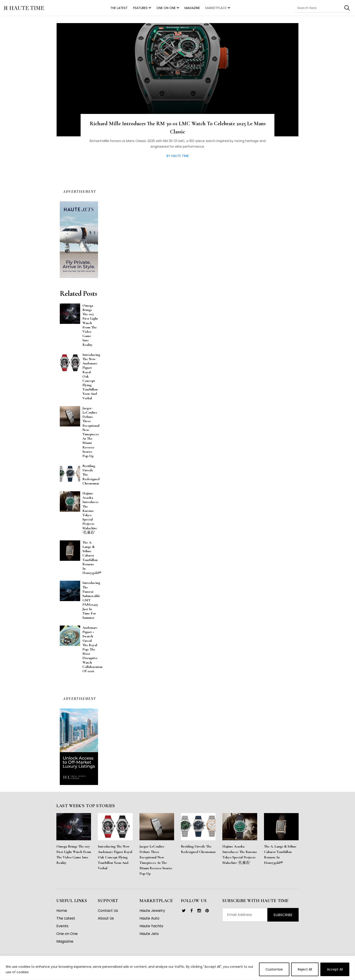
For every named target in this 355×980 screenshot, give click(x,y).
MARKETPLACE (216, 8)
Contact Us (108, 911)
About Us (106, 918)
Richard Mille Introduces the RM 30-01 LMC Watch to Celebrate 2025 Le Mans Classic (178, 128)
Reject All (305, 969)
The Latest (66, 918)
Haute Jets (149, 934)
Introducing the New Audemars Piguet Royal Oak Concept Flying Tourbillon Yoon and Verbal (115, 857)
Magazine (192, 8)
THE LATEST (119, 8)
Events (62, 926)
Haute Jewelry (152, 911)
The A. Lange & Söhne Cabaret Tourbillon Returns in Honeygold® (280, 855)
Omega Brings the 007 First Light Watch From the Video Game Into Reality (74, 855)
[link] (184, 911)
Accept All (335, 969)
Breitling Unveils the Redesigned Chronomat (198, 849)
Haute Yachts (151, 926)
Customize (274, 969)
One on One (166, 8)
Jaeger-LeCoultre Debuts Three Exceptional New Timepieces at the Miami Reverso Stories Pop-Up (156, 860)
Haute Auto (149, 918)
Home (62, 911)
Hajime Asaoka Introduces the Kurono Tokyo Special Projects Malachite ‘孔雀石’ (240, 855)
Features (140, 8)
